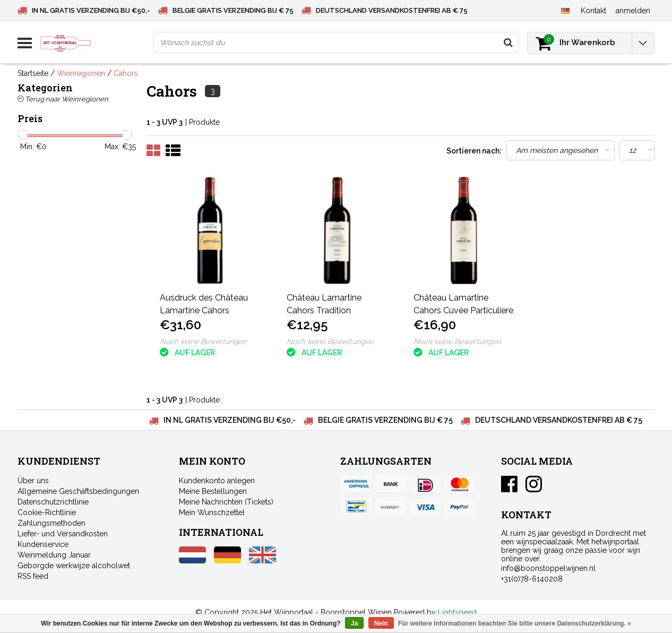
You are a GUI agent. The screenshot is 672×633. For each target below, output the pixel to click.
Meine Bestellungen (213, 491)
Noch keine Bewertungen (203, 341)
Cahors (126, 73)
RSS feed (33, 576)
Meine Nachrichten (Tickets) (226, 502)
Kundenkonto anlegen (217, 481)
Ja (354, 623)
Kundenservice (43, 544)
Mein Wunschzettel (212, 512)
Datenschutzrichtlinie (53, 502)
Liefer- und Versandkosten (63, 534)
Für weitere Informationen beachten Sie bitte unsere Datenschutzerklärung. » (515, 623)
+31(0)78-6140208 (532, 579)
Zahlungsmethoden (51, 523)
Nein (381, 623)
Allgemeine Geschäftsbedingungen (78, 491)
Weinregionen (81, 73)
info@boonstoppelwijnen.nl (548, 568)
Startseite (33, 73)
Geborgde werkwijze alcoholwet (74, 566)
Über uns (33, 481)
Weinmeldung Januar (54, 555)
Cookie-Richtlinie (47, 512)
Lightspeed (457, 612)
